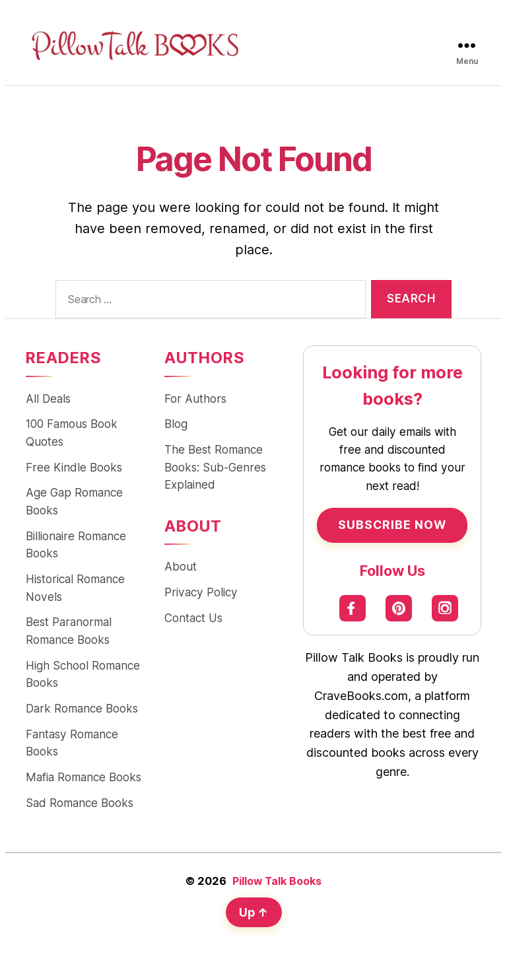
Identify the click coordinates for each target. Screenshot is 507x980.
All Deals (48, 399)
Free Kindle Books (74, 469)
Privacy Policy (201, 594)
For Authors (195, 399)
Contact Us (193, 620)
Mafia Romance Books (84, 782)
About (181, 568)
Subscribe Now (392, 525)
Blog (176, 425)
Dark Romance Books (82, 712)
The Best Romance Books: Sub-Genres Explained (215, 469)
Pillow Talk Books (277, 886)
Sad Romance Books (80, 807)
